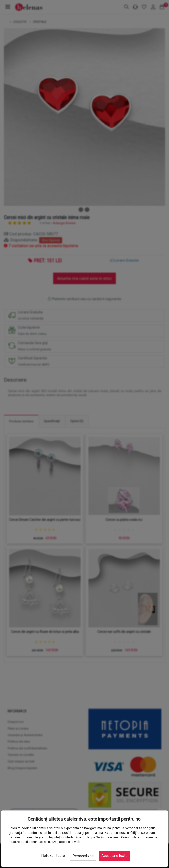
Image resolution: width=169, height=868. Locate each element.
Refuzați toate (53, 856)
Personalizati (83, 856)
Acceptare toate (114, 856)
